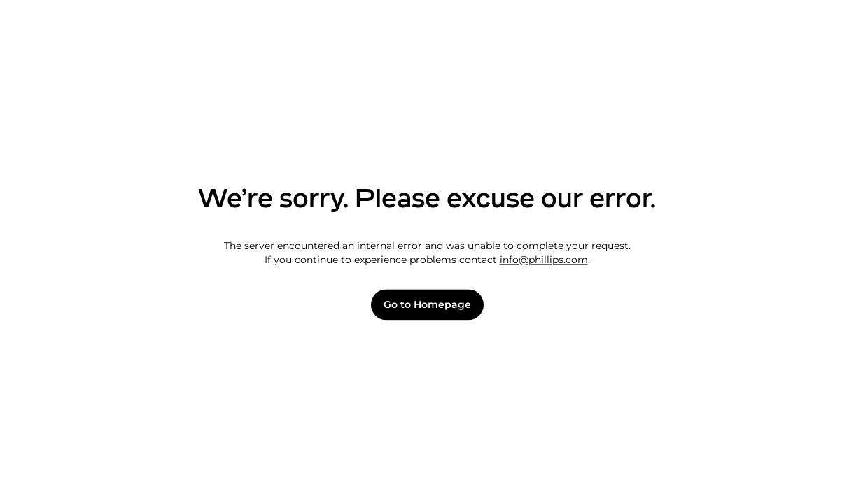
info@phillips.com (544, 260)
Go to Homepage (427, 305)
